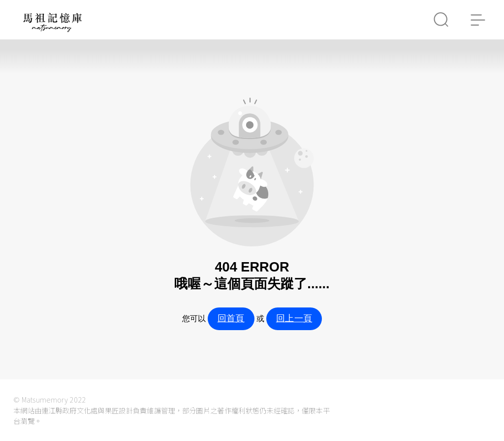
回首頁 (231, 318)
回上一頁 (294, 318)
